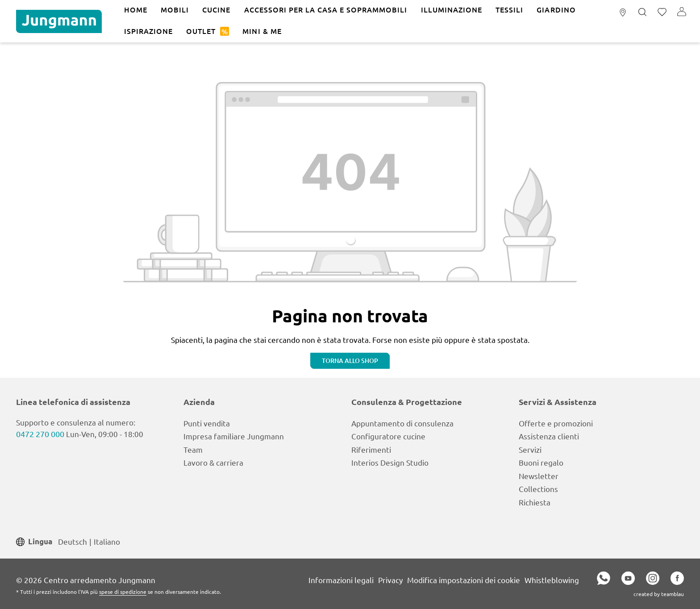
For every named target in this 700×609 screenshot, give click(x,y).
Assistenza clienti (549, 436)
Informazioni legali (341, 580)
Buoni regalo (541, 462)
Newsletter (539, 476)
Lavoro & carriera (213, 462)
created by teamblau (659, 594)
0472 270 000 (40, 434)
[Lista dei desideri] (662, 13)
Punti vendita (207, 423)
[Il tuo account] (682, 13)
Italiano (107, 541)
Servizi (530, 449)
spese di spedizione (123, 592)
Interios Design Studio (390, 462)
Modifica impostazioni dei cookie (464, 580)
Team (193, 449)
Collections (538, 489)
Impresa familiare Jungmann (234, 436)
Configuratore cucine (388, 436)
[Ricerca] (642, 13)
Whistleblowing (552, 580)
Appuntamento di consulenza (402, 423)
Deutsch (73, 541)
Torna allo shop (350, 361)
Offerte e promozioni (556, 423)
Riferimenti (371, 449)
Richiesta (535, 502)
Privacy (390, 580)
